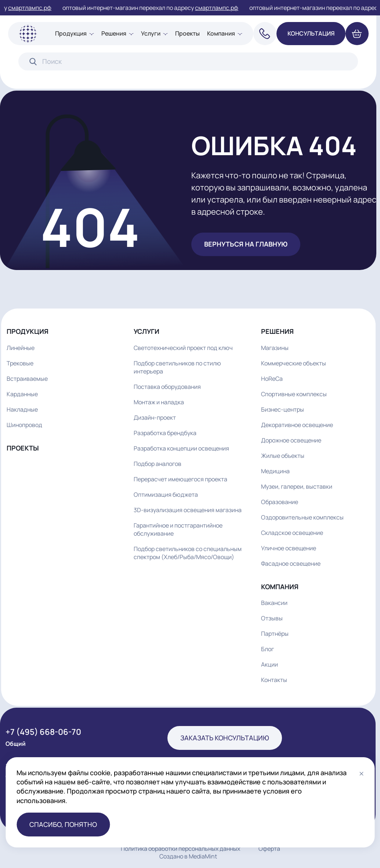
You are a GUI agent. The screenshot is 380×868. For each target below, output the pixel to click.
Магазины (275, 348)
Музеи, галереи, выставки (297, 486)
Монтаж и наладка (159, 402)
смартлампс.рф (34, 8)
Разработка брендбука (165, 433)
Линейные (21, 348)
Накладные (22, 409)
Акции (269, 664)
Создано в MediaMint (188, 856)
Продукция (71, 34)
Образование (280, 502)
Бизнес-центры (283, 409)
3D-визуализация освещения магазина (188, 510)
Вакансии (274, 603)
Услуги (151, 34)
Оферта (269, 849)
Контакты (274, 680)
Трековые (20, 363)
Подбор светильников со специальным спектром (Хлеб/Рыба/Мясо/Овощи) (188, 553)
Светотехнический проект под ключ (183, 348)
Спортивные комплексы (294, 394)
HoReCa (272, 379)
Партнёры (275, 634)
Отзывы (272, 618)
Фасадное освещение (291, 564)
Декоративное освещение (297, 425)
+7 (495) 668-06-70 (43, 732)
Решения (114, 34)
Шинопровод (24, 425)
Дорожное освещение (291, 440)
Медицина (275, 471)
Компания (221, 34)
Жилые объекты (283, 456)
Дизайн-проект (155, 417)
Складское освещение (292, 533)
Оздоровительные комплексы (302, 517)
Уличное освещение (289, 548)
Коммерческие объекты (294, 363)
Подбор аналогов (158, 464)
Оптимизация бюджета (166, 495)
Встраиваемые (27, 379)
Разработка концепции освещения (181, 448)
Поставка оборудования (167, 387)
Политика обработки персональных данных (180, 849)
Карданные (22, 394)
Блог (267, 649)
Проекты (187, 34)
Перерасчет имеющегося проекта (180, 479)
